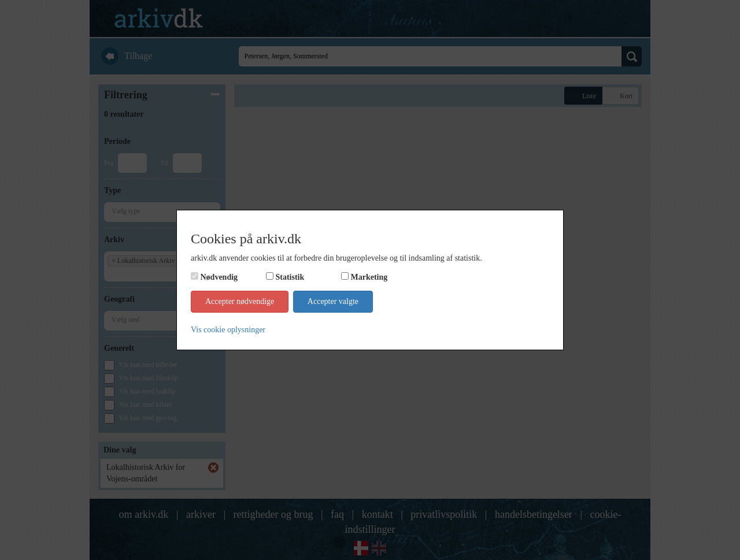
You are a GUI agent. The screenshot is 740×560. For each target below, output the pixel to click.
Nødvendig (219, 277)
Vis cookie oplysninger (228, 330)
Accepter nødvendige (240, 301)
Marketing (369, 277)
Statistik (290, 277)
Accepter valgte (333, 301)
